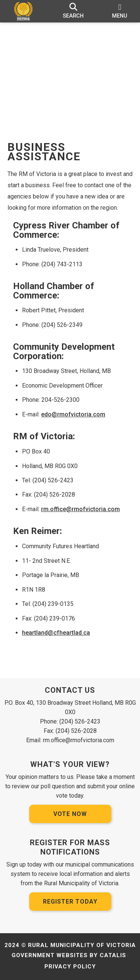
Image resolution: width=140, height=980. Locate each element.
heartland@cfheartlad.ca (56, 633)
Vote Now (70, 814)
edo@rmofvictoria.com (73, 414)
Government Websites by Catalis (69, 955)
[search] (73, 11)
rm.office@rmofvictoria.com (80, 509)
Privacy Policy (70, 967)
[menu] (120, 11)
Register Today (70, 902)
